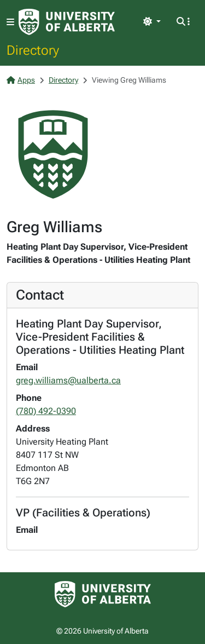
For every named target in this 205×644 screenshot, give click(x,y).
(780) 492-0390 (46, 411)
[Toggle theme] (152, 22)
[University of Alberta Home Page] (67, 22)
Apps (21, 80)
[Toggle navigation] (10, 22)
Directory (33, 50)
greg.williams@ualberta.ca (68, 380)
